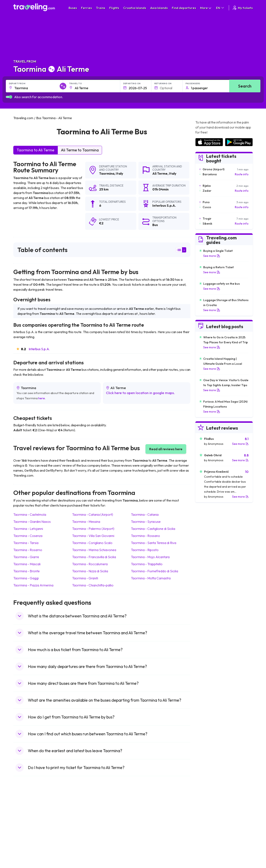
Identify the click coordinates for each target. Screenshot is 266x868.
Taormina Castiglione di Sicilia (153, 529)
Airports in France (207, 815)
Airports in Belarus (207, 824)
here (42, 398)
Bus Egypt (82, 837)
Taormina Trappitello (147, 564)
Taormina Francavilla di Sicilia (94, 557)
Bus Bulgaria (83, 815)
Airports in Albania (207, 842)
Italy (119, 173)
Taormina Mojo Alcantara (150, 557)
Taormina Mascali (27, 564)
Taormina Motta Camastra (151, 578)
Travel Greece (25, 824)
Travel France (25, 837)
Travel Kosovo (25, 855)
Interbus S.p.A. (39, 349)
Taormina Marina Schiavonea (94, 550)
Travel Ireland (24, 850)
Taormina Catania (145, 514)
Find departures (184, 8)
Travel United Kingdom (30, 811)
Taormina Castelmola (30, 514)
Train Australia (145, 828)
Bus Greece (83, 828)
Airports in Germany (208, 837)
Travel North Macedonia (31, 815)
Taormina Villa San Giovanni (93, 536)
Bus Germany (84, 820)
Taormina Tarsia (26, 543)
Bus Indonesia (84, 855)
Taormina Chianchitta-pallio (93, 585)
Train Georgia (144, 824)
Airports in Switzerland (210, 828)
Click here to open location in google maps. (140, 393)
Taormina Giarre (26, 557)
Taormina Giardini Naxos (32, 522)
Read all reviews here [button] (166, 449)
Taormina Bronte (26, 571)
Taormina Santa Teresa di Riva (154, 543)
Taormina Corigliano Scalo (92, 543)
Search (245, 86)
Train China (143, 820)
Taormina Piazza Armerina (33, 585)
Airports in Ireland (207, 820)
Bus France (83, 833)
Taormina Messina (86, 522)
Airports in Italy (205, 833)
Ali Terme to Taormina (80, 150)
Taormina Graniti (85, 578)
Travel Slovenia (25, 846)
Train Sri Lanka (145, 815)
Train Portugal (144, 811)
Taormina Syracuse (146, 522)
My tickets (242, 8)
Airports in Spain (206, 811)
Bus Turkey (82, 850)
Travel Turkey (24, 833)
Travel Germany (26, 828)
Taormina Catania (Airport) (93, 514)
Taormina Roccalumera (90, 564)
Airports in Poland (207, 846)
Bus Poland (83, 842)
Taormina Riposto (145, 550)
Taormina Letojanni (28, 529)
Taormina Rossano (145, 536)
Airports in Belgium (207, 850)
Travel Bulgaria (25, 820)
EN (220, 8)
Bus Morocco (84, 811)
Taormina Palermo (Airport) (93, 529)
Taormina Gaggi (26, 578)
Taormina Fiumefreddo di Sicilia (155, 571)
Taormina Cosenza (28, 536)
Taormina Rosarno (28, 550)
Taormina (107, 173)
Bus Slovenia (84, 824)
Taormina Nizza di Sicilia (90, 571)
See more (212, 256)
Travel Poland (24, 842)
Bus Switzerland (86, 846)
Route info (242, 174)
